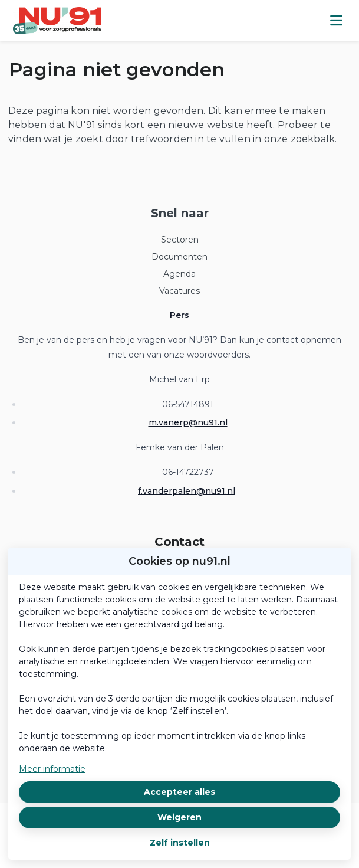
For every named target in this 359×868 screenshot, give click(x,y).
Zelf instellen (180, 843)
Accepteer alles (179, 792)
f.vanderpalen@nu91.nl (187, 491)
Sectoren (180, 240)
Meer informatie (52, 769)
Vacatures (179, 291)
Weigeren (179, 817)
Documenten (179, 257)
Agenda (179, 274)
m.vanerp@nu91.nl (188, 422)
